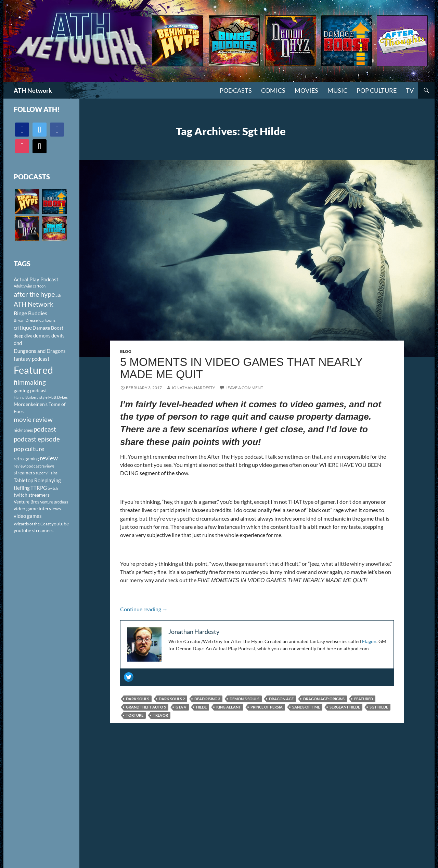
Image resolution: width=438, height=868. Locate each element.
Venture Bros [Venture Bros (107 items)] (27, 502)
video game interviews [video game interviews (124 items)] (37, 508)
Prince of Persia (267, 707)
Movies (306, 90)
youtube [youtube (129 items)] (60, 524)
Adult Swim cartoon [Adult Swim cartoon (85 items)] (30, 286)
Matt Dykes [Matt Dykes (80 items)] (58, 397)
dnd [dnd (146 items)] (18, 343)
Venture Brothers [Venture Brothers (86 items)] (54, 502)
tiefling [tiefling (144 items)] (22, 488)
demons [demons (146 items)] (42, 335)
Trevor (160, 715)
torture (135, 715)
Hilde (201, 707)
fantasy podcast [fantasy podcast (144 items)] (32, 359)
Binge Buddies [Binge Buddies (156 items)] (30, 313)
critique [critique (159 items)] (23, 328)
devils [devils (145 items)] (58, 335)
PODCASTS (236, 90)
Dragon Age (281, 699)
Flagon (369, 641)
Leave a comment (244, 388)
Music (337, 90)
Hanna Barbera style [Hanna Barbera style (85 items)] (31, 397)
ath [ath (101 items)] (58, 295)
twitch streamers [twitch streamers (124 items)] (32, 495)
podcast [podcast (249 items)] (45, 429)
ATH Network (33, 90)
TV (410, 90)
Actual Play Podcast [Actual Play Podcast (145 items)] (36, 279)
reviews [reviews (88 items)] (48, 466)
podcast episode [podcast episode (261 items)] (37, 439)
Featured (364, 699)
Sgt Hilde (379, 707)
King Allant (229, 707)
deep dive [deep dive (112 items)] (23, 336)
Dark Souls (138, 699)
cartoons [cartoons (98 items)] (47, 320)
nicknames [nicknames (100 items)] (23, 430)
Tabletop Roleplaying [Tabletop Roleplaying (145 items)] (37, 480)
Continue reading (144, 609)
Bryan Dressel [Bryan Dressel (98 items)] (26, 320)
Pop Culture (377, 90)
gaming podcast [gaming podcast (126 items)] (30, 390)
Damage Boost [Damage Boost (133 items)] (48, 328)
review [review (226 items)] (49, 458)
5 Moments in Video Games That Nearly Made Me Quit (241, 368)
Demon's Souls (244, 699)
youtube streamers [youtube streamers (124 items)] (34, 530)
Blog (126, 351)
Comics (273, 90)
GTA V (181, 707)
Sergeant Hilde (345, 707)
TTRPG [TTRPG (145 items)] (39, 488)
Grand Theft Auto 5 (146, 707)
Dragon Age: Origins (324, 699)
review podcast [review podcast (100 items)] (27, 466)
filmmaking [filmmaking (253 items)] (30, 382)
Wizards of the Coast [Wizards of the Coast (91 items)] (32, 524)
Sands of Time (306, 707)
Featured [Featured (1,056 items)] (33, 370)
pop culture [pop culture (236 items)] (29, 449)
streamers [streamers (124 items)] (24, 473)
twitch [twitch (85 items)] (53, 488)
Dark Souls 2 (172, 699)
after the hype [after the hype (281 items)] (34, 294)
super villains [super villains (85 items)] (47, 473)
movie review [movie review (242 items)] (33, 420)
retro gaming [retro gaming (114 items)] (26, 459)
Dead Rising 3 (207, 699)
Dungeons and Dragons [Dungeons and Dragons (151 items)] (40, 351)
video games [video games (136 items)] (28, 516)
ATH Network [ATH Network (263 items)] (34, 304)
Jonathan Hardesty (193, 388)
